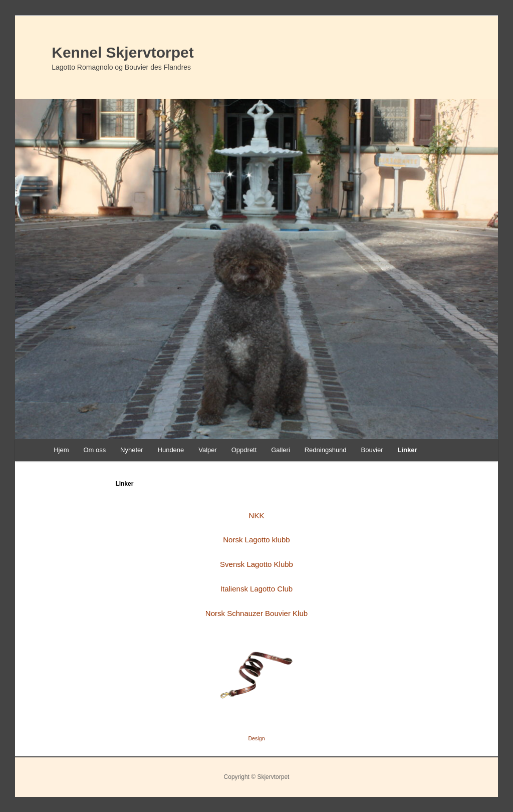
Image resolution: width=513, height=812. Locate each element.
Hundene (171, 450)
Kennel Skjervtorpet (122, 52)
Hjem (61, 450)
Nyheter (132, 450)
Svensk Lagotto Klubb (256, 564)
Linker (407, 450)
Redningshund (326, 450)
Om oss (94, 450)
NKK (257, 516)
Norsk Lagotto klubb (256, 540)
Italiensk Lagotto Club (256, 589)
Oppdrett (244, 450)
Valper (208, 450)
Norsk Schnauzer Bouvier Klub (256, 613)
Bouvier (372, 450)
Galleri (281, 450)
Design (256, 738)
